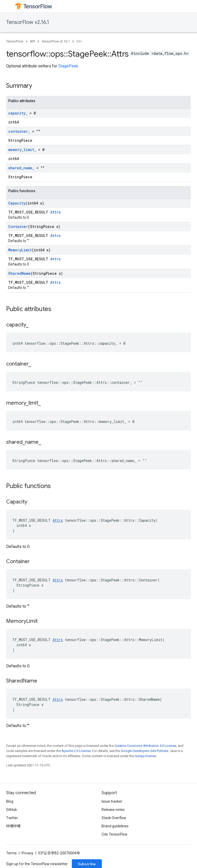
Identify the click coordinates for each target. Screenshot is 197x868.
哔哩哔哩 (13, 826)
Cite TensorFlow (115, 834)
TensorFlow (15, 41)
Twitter (12, 818)
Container (18, 227)
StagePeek (68, 66)
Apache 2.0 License (76, 751)
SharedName (19, 273)
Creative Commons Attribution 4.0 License (145, 746)
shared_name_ (21, 168)
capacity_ (18, 113)
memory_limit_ (22, 150)
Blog (10, 801)
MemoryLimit (20, 250)
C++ (79, 41)
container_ (19, 131)
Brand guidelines (115, 826)
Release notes (113, 810)
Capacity (17, 203)
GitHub (12, 810)
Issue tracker (112, 801)
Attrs (55, 212)
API (32, 41)
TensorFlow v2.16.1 (28, 22)
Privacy (27, 853)
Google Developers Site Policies (145, 751)
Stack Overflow (114, 818)
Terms (11, 853)
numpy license (145, 756)
